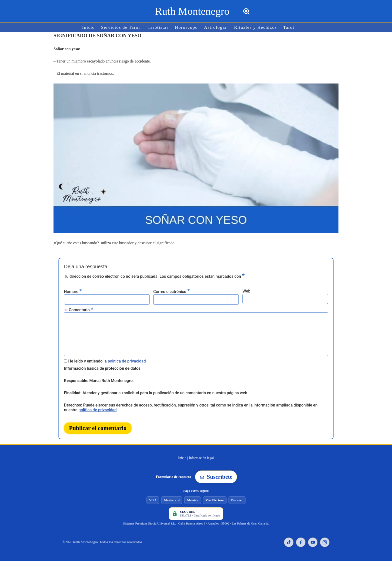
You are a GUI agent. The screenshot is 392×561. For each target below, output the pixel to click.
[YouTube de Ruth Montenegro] (313, 542)
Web (246, 291)
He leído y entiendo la (107, 361)
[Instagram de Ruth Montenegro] (325, 542)
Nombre (73, 291)
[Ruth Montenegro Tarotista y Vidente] (192, 11)
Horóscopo (186, 27)
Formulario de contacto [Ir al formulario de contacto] (174, 477)
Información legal (201, 458)
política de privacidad (127, 361)
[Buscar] (246, 11)
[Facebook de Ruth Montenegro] (301, 542)
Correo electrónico (172, 291)
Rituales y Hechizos (256, 27)
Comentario (81, 310)
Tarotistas (158, 27)
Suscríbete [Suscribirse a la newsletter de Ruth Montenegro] (216, 477)
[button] (296, 27)
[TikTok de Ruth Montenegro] (289, 542)
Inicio (89, 27)
